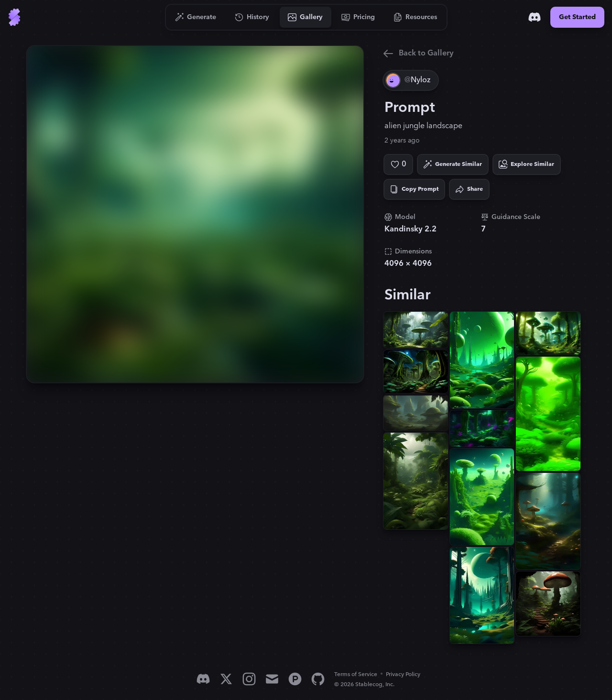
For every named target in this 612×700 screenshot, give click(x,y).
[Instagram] (249, 679)
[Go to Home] (14, 17)
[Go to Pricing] (358, 17)
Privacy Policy (403, 674)
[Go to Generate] (196, 17)
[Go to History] (252, 17)
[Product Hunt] (295, 679)
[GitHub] (318, 679)
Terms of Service (356, 674)
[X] (226, 679)
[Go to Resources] (415, 17)
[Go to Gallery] (306, 17)
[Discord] (535, 17)
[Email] (272, 679)
